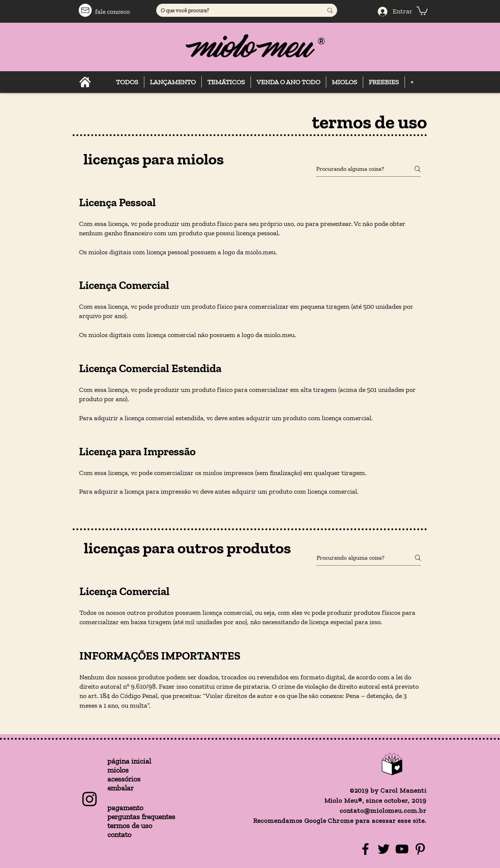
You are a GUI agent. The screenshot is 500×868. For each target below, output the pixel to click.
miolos (118, 770)
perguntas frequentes (141, 817)
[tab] (250, 352)
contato (119, 834)
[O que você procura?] (234, 11)
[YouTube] (402, 849)
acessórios (124, 779)
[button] (422, 10)
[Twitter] (384, 849)
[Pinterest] (420, 849)
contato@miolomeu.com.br (383, 811)
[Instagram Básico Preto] (89, 799)
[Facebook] (365, 849)
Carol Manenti (403, 790)
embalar (120, 788)
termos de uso (130, 825)
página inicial (129, 761)
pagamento (125, 808)
